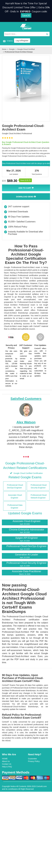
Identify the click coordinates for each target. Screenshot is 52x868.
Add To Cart (26, 188)
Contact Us (7, 764)
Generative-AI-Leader (25, 556)
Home (4, 49)
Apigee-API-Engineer (25, 539)
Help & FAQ (7, 767)
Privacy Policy (34, 761)
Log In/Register (22, 41)
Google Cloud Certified (26, 49)
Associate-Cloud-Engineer (25, 523)
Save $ (26, 180)
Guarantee (32, 759)
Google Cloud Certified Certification (28, 473)
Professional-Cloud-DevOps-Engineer (25, 548)
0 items (8, 41)
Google (12, 49)
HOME (5, 759)
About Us (6, 761)
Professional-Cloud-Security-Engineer (25, 564)
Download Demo (26, 197)
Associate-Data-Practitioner (25, 573)
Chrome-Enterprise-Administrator (25, 531)
